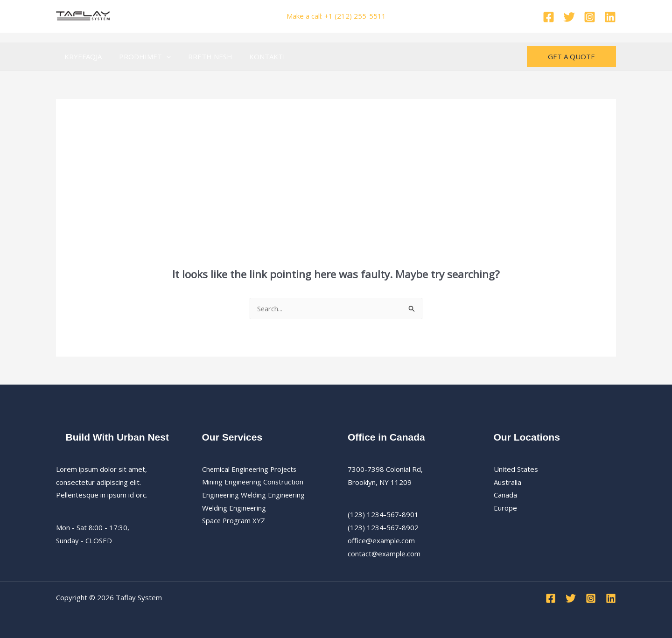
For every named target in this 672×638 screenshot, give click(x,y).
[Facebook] (549, 17)
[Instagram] (590, 17)
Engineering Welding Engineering (255, 495)
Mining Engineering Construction (253, 482)
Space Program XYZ (234, 521)
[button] (162, 56)
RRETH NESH (202, 56)
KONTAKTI (256, 56)
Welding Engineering (235, 508)
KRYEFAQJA (82, 56)
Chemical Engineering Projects (251, 469)
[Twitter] (569, 17)
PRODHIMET (140, 56)
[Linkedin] (610, 17)
